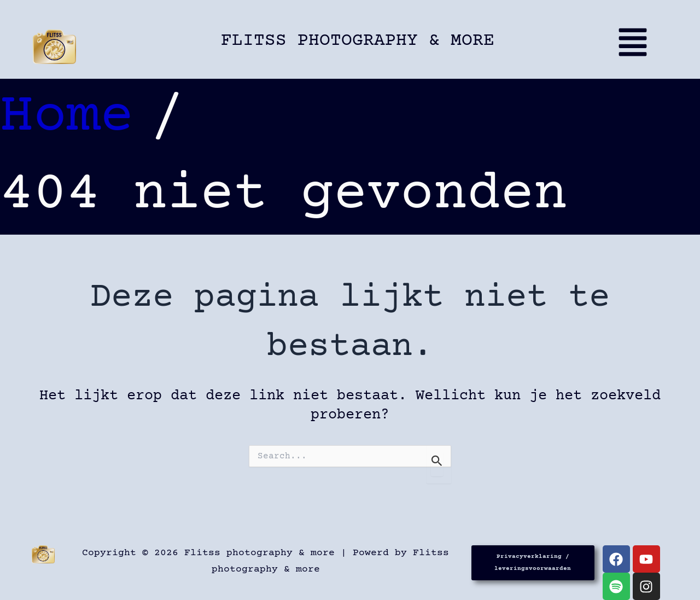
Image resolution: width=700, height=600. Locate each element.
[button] (637, 47)
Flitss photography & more (358, 41)
